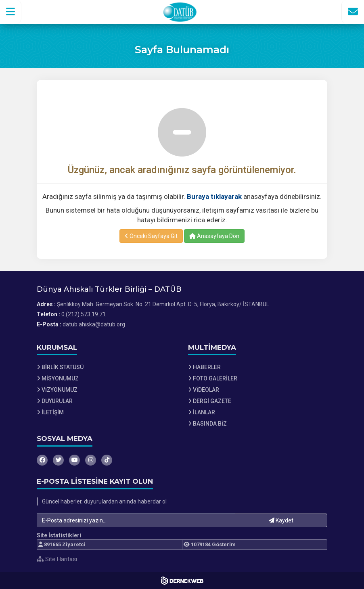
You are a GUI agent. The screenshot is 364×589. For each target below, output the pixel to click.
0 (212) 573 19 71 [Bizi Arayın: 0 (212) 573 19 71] (84, 314)
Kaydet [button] (281, 520)
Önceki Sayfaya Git (151, 236)
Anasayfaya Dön (214, 236)
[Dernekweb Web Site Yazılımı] (182, 581)
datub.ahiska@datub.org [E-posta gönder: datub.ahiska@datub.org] (94, 324)
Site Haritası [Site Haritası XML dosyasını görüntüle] (57, 559)
